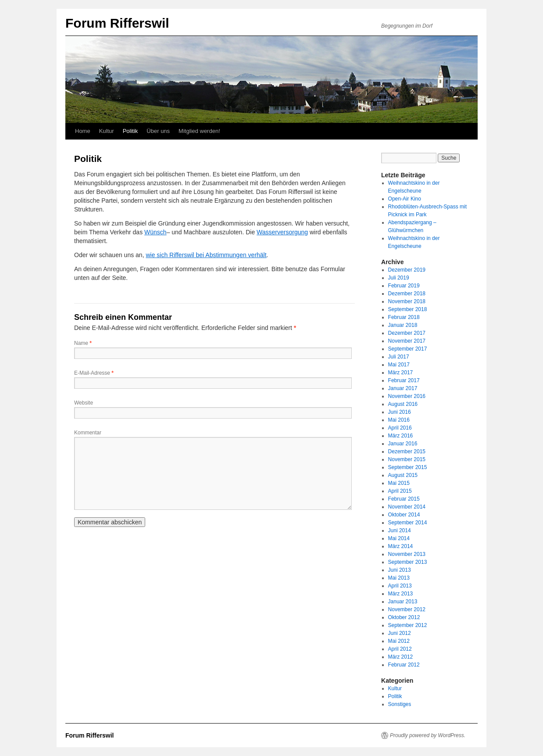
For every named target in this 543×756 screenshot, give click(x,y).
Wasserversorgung (282, 232)
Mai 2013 (399, 578)
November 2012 (407, 609)
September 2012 (408, 625)
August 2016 (403, 404)
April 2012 (400, 649)
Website (84, 403)
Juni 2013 (400, 570)
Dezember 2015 (407, 451)
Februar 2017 (404, 380)
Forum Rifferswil (117, 23)
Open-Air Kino (405, 199)
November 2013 (407, 554)
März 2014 (401, 546)
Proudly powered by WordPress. (428, 735)
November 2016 (407, 396)
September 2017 (408, 349)
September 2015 (408, 467)
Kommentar (88, 433)
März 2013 (401, 594)
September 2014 (408, 523)
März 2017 (401, 373)
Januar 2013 (403, 602)
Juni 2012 (400, 633)
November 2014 (407, 507)
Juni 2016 (400, 412)
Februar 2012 (404, 665)
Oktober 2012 (404, 617)
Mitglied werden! (199, 131)
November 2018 (407, 301)
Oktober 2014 (404, 515)
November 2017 (407, 341)
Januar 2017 (403, 388)
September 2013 (408, 562)
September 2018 (408, 309)
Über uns (158, 131)
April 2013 (400, 586)
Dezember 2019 (407, 270)
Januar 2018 (403, 325)
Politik (130, 131)
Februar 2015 (404, 499)
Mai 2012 (399, 641)
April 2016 (400, 428)
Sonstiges (400, 704)
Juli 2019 (399, 278)
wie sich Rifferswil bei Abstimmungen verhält (206, 255)
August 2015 (403, 475)
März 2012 (401, 657)
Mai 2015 (399, 483)
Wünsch (155, 232)
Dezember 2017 (407, 333)
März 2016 (401, 436)
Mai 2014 (399, 538)
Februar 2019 (404, 286)
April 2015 (400, 491)
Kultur (107, 131)
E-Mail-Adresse (94, 373)
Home (83, 131)
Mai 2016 (399, 420)
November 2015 (407, 459)
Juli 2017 (399, 357)
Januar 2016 (403, 444)
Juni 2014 (400, 530)
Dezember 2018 (407, 294)
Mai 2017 (399, 365)
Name (83, 343)
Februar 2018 (404, 317)
